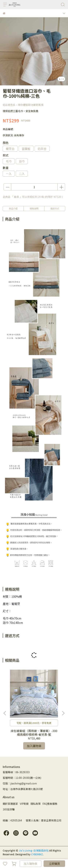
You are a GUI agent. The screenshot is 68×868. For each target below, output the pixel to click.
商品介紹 (13, 208)
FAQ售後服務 (50, 804)
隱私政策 (36, 804)
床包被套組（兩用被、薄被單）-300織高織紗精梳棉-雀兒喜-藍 (34, 733)
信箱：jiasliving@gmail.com (20, 783)
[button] (63, 713)
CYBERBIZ (37, 854)
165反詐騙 (9, 809)
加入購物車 (31, 864)
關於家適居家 (10, 804)
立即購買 (54, 864)
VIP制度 (24, 804)
